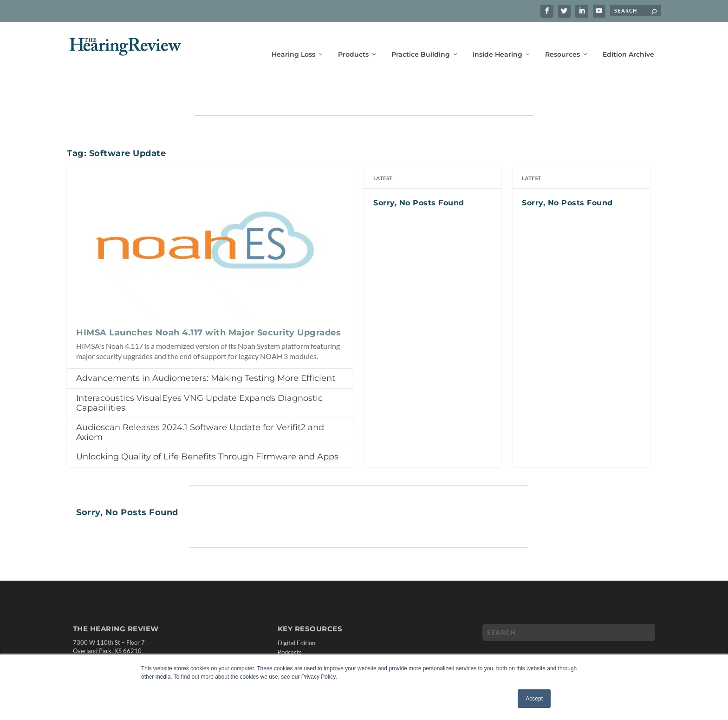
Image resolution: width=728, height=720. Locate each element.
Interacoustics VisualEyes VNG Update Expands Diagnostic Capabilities (199, 374)
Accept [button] (534, 699)
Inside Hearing (497, 41)
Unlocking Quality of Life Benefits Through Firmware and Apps (207, 428)
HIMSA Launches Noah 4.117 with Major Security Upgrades (208, 304)
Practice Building (421, 41)
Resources (562, 41)
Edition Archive (628, 41)
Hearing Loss (293, 41)
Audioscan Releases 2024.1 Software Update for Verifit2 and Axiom (200, 403)
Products (353, 41)
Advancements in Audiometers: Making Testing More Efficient (206, 349)
